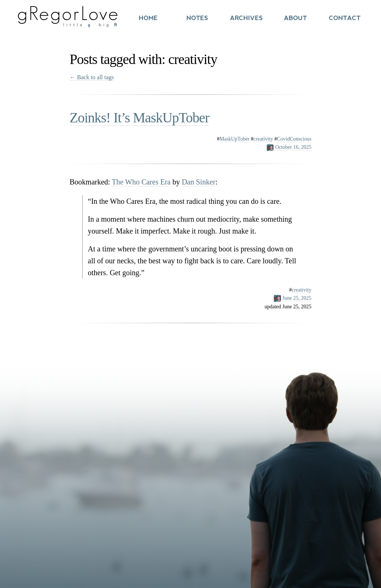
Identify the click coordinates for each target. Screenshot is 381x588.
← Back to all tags (92, 77)
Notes (197, 18)
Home (148, 18)
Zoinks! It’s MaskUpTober (139, 118)
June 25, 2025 (297, 298)
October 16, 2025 (293, 147)
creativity (263, 139)
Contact (345, 18)
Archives (246, 18)
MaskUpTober (235, 139)
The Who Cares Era (141, 182)
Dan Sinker (198, 182)
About (295, 18)
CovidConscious (294, 139)
